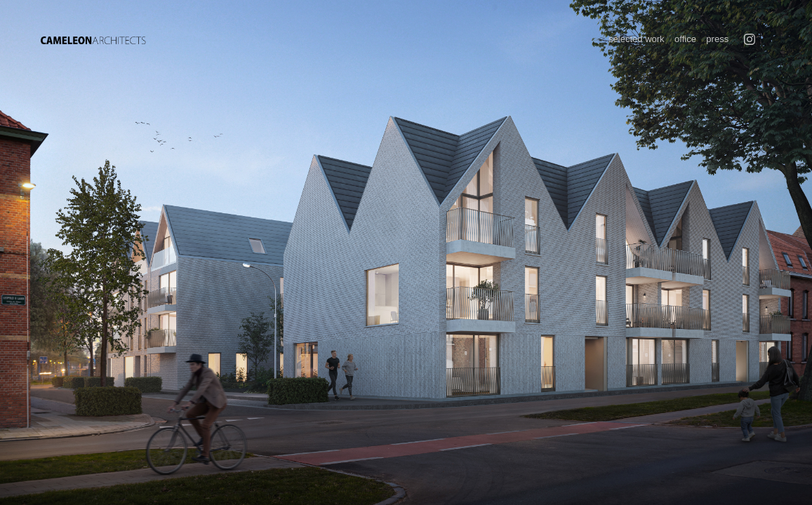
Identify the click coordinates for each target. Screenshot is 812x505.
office (685, 39)
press (717, 39)
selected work (636, 39)
